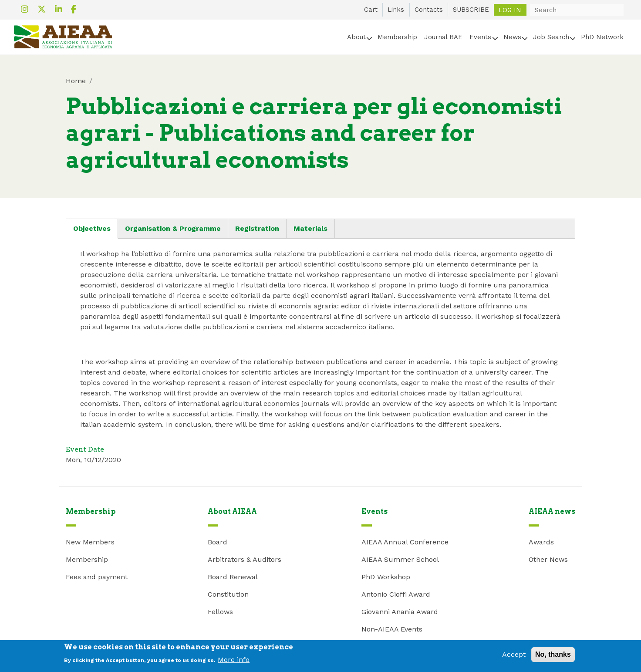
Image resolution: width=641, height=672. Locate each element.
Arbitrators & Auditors (245, 559)
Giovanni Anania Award (400, 612)
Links (396, 10)
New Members (90, 542)
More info (234, 662)
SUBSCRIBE (471, 10)
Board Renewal (233, 577)
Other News (548, 559)
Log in (510, 10)
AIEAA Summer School (400, 559)
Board (218, 542)
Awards (541, 542)
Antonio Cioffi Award (396, 594)
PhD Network (602, 37)
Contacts (429, 10)
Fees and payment (97, 577)
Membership (397, 37)
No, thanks (553, 657)
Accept (514, 657)
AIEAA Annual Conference (405, 542)
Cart (371, 10)
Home (76, 81)
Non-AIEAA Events (392, 629)
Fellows (220, 612)
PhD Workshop (386, 577)
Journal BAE (443, 37)
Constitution (228, 594)
